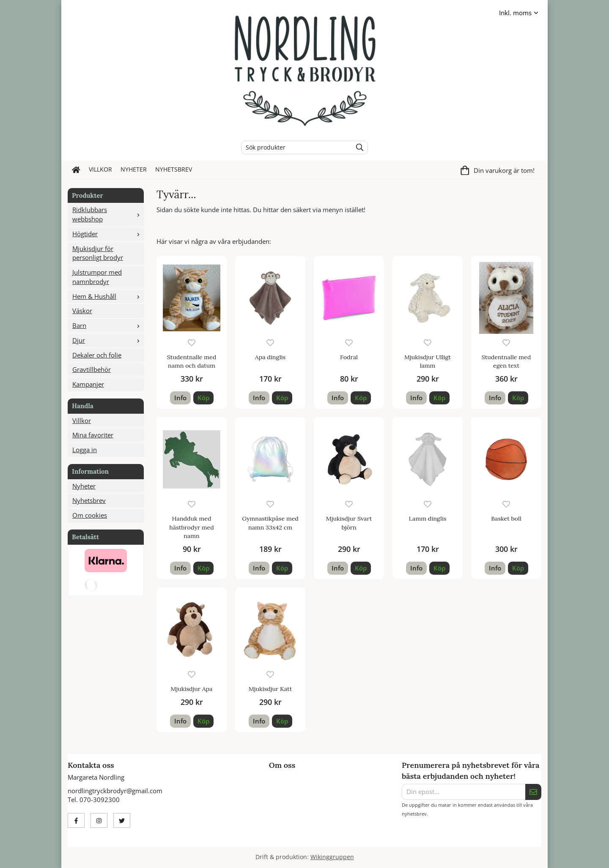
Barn (108, 325)
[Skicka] (533, 792)
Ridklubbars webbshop (108, 214)
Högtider (108, 234)
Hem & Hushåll (108, 296)
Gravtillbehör (92, 369)
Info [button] (180, 398)
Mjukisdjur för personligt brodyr (98, 253)
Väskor (82, 311)
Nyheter (134, 169)
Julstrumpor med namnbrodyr (97, 277)
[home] (76, 170)
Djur (108, 340)
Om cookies (90, 515)
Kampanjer (88, 384)
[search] (358, 147)
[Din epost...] (464, 792)
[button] (203, 398)
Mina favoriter (93, 435)
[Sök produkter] (295, 147)
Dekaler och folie (97, 355)
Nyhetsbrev (174, 169)
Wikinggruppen (332, 857)
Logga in (85, 450)
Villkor (100, 169)
